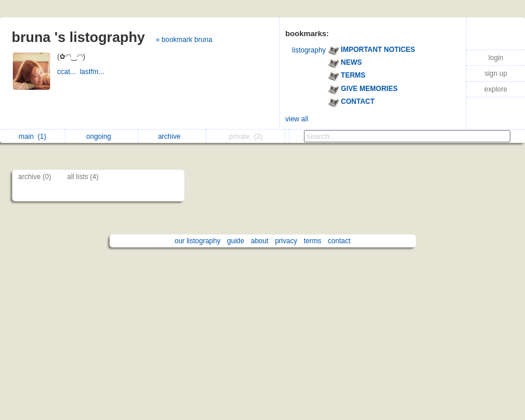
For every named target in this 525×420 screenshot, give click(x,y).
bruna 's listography (78, 37)
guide (235, 241)
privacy (286, 241)
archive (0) (35, 177)
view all (297, 119)
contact (339, 241)
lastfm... (93, 72)
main (32, 136)
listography (309, 50)
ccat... (69, 72)
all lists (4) (83, 177)
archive (172, 136)
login (496, 58)
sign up (496, 73)
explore (496, 89)
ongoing (102, 136)
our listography (197, 241)
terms (313, 241)
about (260, 241)
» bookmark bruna (184, 40)
